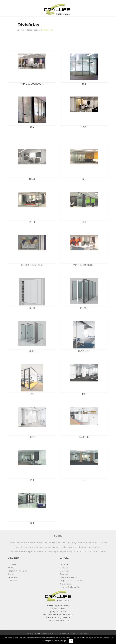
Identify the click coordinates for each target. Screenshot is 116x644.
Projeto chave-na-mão (18, 571)
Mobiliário (65, 564)
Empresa (12, 564)
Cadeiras (64, 567)
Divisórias (33, 30)
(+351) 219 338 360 (58, 612)
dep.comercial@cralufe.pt (58, 617)
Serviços (12, 567)
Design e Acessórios (69, 577)
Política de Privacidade (78, 634)
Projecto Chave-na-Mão (71, 580)
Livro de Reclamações (70, 587)
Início (21, 30)
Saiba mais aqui (59, 641)
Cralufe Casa (66, 584)
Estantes (64, 574)
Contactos (13, 580)
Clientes (12, 574)
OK (71, 641)
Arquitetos (13, 577)
